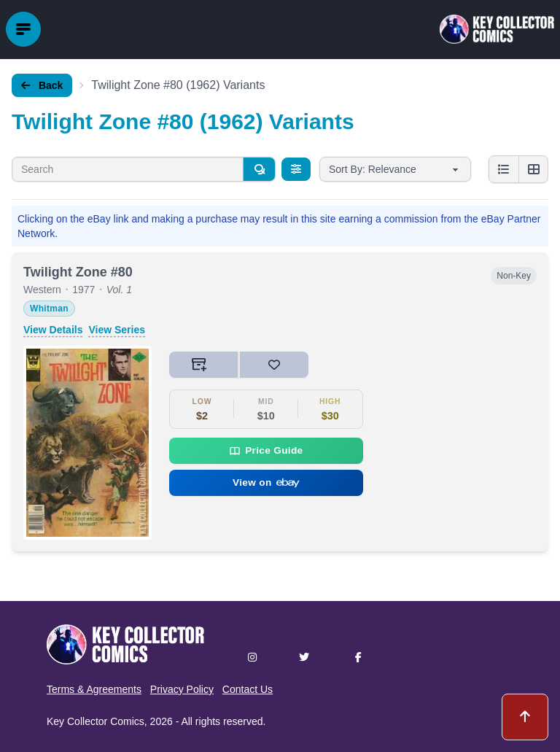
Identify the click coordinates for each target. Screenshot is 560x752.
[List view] (504, 169)
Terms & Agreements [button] (94, 689)
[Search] (259, 169)
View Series (117, 330)
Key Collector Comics (96, 721)
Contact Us (248, 689)
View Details (53, 330)
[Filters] (296, 169)
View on (266, 482)
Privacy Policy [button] (182, 689)
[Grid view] (533, 169)
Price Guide (266, 451)
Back (42, 85)
